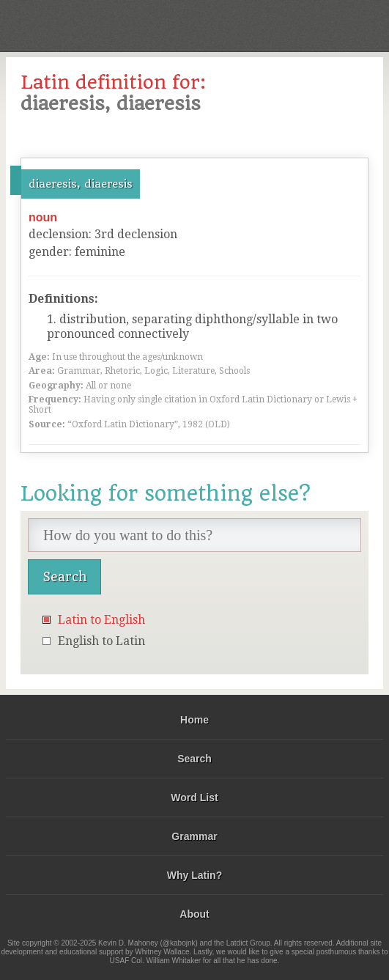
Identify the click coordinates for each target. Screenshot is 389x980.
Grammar (194, 836)
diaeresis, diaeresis (81, 184)
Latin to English (101, 620)
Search (194, 759)
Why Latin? (194, 875)
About (194, 914)
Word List (194, 797)
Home (194, 720)
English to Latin (101, 641)
